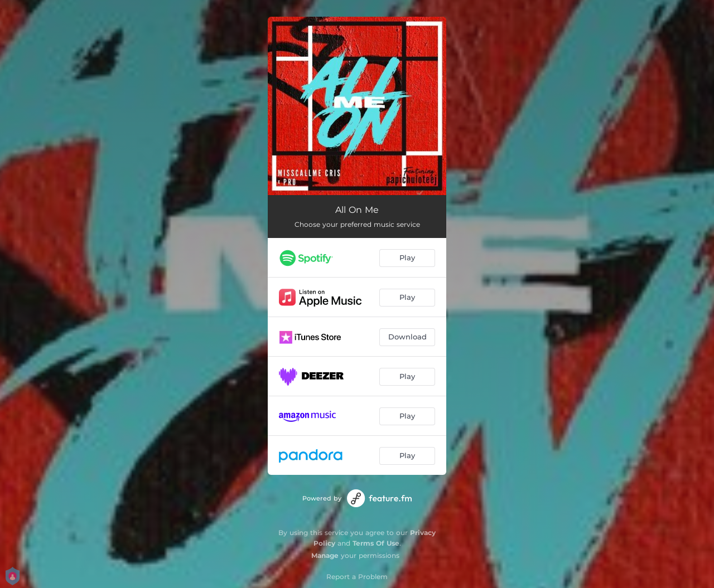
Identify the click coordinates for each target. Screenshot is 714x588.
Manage (325, 555)
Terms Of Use (376, 543)
